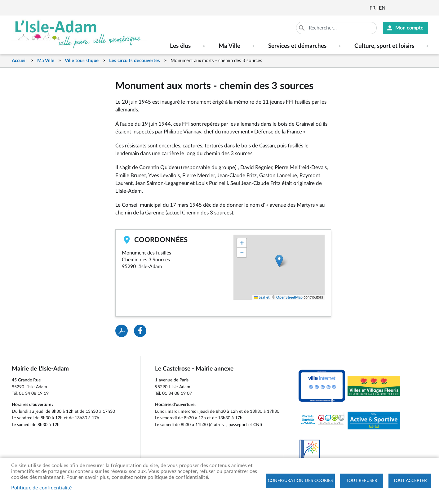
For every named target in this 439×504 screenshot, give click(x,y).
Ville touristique (82, 61)
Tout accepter (410, 481)
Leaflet (262, 297)
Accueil (19, 61)
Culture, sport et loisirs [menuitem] (384, 46)
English (382, 8)
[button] (279, 261)
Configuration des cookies (300, 481)
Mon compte (409, 28)
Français (372, 8)
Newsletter (391, 8)
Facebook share (140, 331)
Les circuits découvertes (135, 61)
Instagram (424, 8)
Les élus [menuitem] (180, 46)
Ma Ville (46, 61)
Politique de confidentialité (42, 488)
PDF (122, 331)
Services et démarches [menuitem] (297, 46)
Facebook (407, 8)
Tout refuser (362, 481)
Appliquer (302, 28)
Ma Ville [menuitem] (229, 46)
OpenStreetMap (289, 297)
